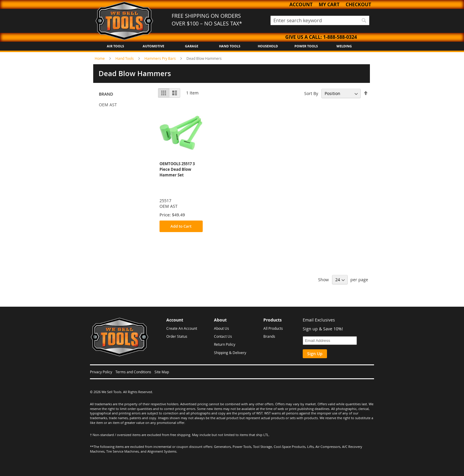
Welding (344, 46)
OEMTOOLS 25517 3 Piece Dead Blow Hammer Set (177, 169)
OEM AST (108, 105)
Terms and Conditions (133, 372)
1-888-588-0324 (340, 37)
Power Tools (306, 46)
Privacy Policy (101, 372)
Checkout (358, 4)
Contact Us (223, 336)
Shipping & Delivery (230, 353)
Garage (192, 46)
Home (100, 58)
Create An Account (182, 328)
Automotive (153, 46)
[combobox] (320, 20)
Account (301, 4)
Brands (269, 336)
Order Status (177, 336)
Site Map (162, 372)
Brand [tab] (106, 94)
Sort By (311, 93)
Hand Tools (230, 46)
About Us (221, 328)
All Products (273, 328)
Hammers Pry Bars (161, 58)
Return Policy (225, 344)
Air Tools (115, 46)
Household (268, 46)
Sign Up (315, 354)
